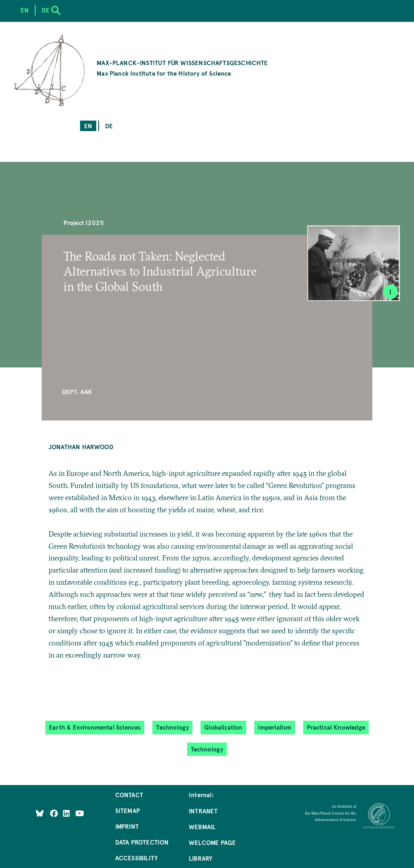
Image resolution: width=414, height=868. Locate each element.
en (88, 126)
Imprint (127, 826)
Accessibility (136, 858)
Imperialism (275, 727)
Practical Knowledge (336, 727)
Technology (172, 727)
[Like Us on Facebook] (55, 813)
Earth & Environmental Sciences (95, 727)
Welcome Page (212, 842)
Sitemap (128, 810)
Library (201, 858)
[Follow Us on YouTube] (79, 813)
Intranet (203, 811)
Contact (129, 795)
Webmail (202, 827)
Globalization (223, 727)
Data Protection (142, 842)
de (109, 126)
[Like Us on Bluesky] (40, 813)
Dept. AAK (77, 392)
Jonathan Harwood (81, 447)
